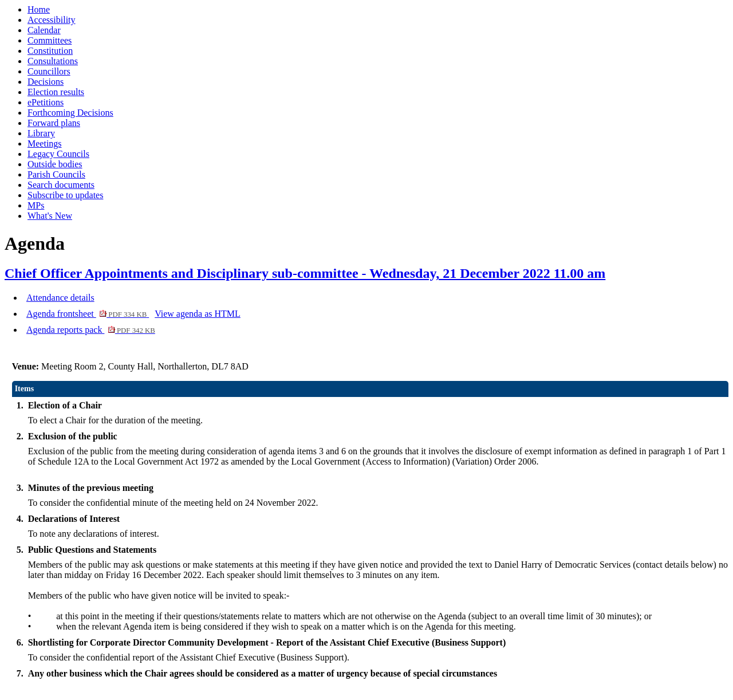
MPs (36, 205)
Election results (56, 92)
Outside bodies (55, 164)
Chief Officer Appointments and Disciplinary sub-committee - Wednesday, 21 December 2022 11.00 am (305, 273)
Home (39, 9)
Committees (50, 40)
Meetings (45, 143)
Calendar (44, 30)
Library (41, 133)
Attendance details (60, 298)
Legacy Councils (58, 154)
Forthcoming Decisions (70, 113)
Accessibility (52, 20)
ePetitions (46, 102)
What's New (50, 216)
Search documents (61, 185)
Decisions (46, 82)
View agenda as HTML (198, 314)
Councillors (49, 71)
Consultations (53, 61)
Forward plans (54, 123)
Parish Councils (56, 174)
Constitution (50, 51)
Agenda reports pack (91, 330)
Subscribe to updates (65, 195)
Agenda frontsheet (88, 314)
